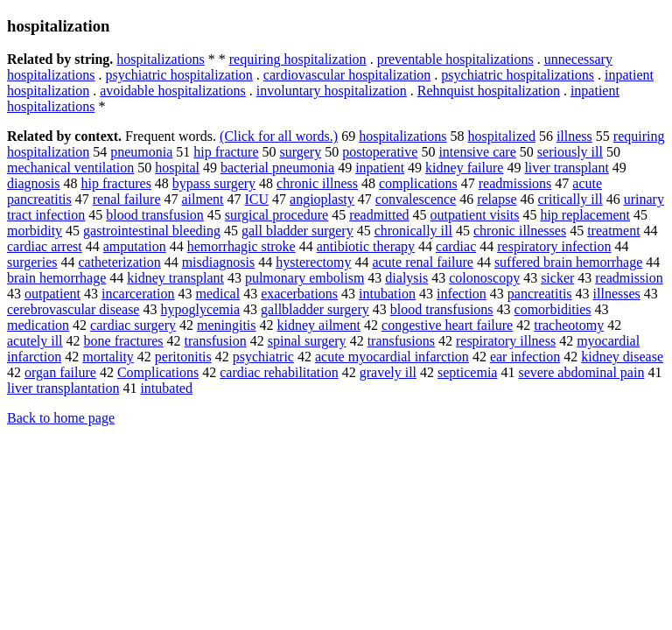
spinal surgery (307, 341)
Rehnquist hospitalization (489, 91)
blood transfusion (155, 215)
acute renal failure (422, 262)
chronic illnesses (520, 231)
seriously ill (570, 152)
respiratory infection (554, 246)
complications (418, 183)
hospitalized (502, 136)
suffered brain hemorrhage (568, 262)
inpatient (380, 168)
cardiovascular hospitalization (347, 75)
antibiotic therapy (366, 246)
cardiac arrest (45, 246)
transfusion (216, 341)
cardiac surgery (133, 325)
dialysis (406, 278)
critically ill (570, 199)
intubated (166, 388)
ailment (202, 199)
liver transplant (566, 168)
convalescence (416, 199)
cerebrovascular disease (73, 309)
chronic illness (317, 183)
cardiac (456, 246)
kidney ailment (319, 325)
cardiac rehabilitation (279, 372)
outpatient (52, 294)
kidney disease (622, 357)
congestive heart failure (447, 325)
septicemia (467, 372)
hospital (177, 168)
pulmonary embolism (304, 278)
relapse (497, 199)
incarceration (138, 294)
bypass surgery (214, 183)
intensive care (477, 152)
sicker (557, 278)
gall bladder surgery (297, 231)
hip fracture (226, 152)
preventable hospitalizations (455, 59)
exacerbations (299, 294)
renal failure (127, 199)
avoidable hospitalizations (173, 91)
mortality (108, 357)
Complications (158, 372)
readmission (629, 278)
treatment (613, 231)
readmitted (379, 215)
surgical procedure (276, 215)
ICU (256, 199)
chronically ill (413, 231)
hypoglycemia (200, 309)
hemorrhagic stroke (241, 246)
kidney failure (464, 168)
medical (217, 294)
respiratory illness (506, 341)
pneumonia (141, 152)
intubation (387, 294)
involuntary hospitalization (332, 91)
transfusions (401, 341)
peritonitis (183, 357)
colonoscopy (484, 278)
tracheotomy (569, 325)
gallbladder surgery (315, 309)
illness (574, 136)
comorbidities (553, 309)
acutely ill (35, 341)
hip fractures (115, 183)
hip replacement (585, 215)
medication (38, 325)
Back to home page (61, 418)
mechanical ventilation (70, 168)
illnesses (617, 294)
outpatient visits (475, 215)
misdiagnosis (219, 262)
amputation (135, 246)
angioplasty (322, 199)
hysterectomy (313, 262)
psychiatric (263, 357)
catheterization (119, 262)
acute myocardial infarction (392, 357)
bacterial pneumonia (277, 168)
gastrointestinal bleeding (152, 231)
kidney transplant (175, 278)
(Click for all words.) (279, 136)
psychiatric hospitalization (178, 75)
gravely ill (388, 372)
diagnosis (33, 183)
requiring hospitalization (298, 59)
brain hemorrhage (56, 278)
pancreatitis (540, 294)
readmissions (515, 183)
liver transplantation (63, 388)
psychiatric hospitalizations (518, 75)
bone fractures (124, 341)
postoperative (380, 152)
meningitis (227, 325)
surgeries (32, 262)
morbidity (35, 231)
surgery (300, 152)
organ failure (60, 372)
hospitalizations (160, 59)
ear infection (525, 357)
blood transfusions (442, 309)
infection (462, 294)
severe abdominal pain (581, 372)
